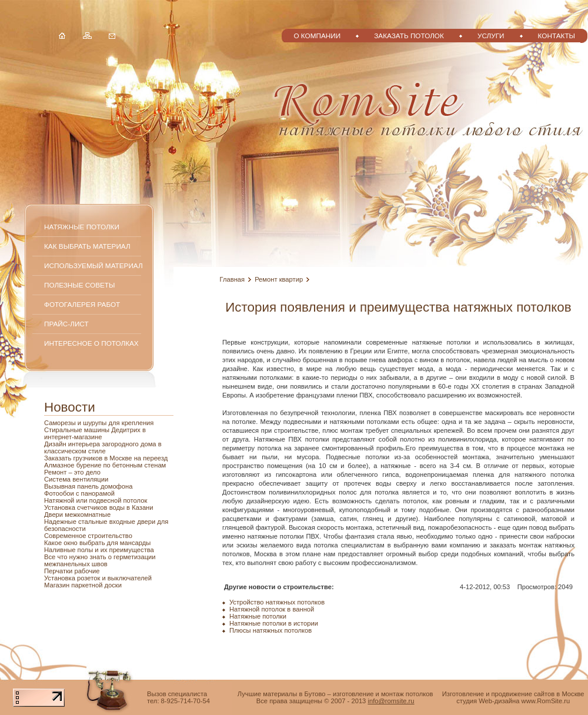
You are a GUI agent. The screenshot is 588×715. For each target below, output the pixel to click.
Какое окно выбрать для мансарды (97, 543)
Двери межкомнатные (77, 514)
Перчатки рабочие (72, 571)
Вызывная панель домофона (88, 486)
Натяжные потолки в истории (274, 623)
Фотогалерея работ (82, 304)
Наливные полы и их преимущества (99, 550)
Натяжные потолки (82, 227)
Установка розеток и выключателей (98, 578)
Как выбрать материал (87, 246)
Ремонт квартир (279, 279)
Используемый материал (93, 265)
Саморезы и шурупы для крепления (99, 423)
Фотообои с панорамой (79, 493)
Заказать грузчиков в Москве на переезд (106, 458)
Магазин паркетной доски (83, 585)
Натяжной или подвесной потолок (96, 500)
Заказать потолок (409, 36)
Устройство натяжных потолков (277, 602)
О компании (317, 36)
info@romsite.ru (391, 701)
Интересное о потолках (91, 343)
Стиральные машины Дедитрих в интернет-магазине (95, 433)
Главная (233, 279)
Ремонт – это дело (72, 472)
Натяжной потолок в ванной (272, 609)
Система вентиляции (76, 479)
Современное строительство (88, 536)
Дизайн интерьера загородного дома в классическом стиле (103, 447)
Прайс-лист (66, 324)
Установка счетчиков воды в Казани (99, 507)
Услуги (491, 36)
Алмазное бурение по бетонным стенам (105, 465)
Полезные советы (79, 285)
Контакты (557, 36)
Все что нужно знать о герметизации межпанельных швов (100, 560)
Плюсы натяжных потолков (270, 630)
